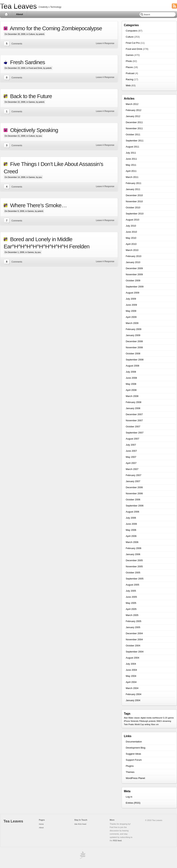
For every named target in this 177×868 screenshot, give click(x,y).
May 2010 (131, 238)
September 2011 (135, 141)
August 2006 (132, 512)
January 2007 (133, 481)
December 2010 (134, 195)
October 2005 (133, 573)
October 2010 (133, 208)
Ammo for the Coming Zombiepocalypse (55, 28)
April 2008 (131, 390)
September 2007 (135, 433)
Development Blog (136, 748)
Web (128, 85)
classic (137, 718)
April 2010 (131, 244)
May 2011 (131, 165)
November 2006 (134, 493)
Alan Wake (129, 718)
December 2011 (134, 122)
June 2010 (131, 232)
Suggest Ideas (133, 754)
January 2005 (133, 627)
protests (152, 721)
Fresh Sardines (26, 62)
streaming (167, 721)
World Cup (139, 724)
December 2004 (134, 633)
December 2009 (134, 268)
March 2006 (132, 542)
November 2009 (134, 274)
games (171, 718)
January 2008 (133, 408)
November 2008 (134, 347)
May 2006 (131, 530)
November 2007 (134, 420)
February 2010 (134, 256)
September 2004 (135, 652)
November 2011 (134, 128)
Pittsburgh (144, 721)
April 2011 (131, 171)
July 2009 (131, 299)
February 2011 (134, 183)
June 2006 (131, 524)
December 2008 (134, 341)
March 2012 (132, 104)
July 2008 (131, 372)
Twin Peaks (129, 724)
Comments (17, 44)
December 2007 (134, 414)
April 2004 (131, 682)
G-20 (165, 718)
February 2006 (134, 548)
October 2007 (133, 427)
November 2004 (134, 639)
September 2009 (135, 287)
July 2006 (131, 518)
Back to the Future (30, 96)
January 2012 (133, 116)
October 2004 (133, 646)
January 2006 (133, 554)
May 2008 (131, 384)
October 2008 (133, 354)
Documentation (134, 742)
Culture (32, 34)
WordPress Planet (135, 778)
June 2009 (131, 305)
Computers (132, 31)
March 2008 (132, 396)
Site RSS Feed (80, 824)
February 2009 (134, 329)
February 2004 (134, 694)
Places (129, 67)
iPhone (127, 721)
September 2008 (135, 360)
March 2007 (132, 469)
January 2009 (133, 335)
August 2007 (132, 439)
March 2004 (132, 688)
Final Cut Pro (133, 43)
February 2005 (134, 621)
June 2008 (131, 378)
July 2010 (131, 226)
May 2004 (131, 676)
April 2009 (131, 317)
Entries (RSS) (133, 803)
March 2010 (132, 250)
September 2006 (135, 506)
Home (6, 14)
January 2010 (133, 262)
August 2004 (132, 658)
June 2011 (131, 159)
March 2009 (132, 323)
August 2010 (132, 220)
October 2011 (133, 134)
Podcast (130, 73)
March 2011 (132, 177)
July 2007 (131, 445)
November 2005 (134, 566)
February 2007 (134, 475)
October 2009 (133, 281)
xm (157, 724)
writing (147, 724)
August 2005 (132, 585)
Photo (129, 61)
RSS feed (117, 841)
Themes (130, 772)
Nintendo (135, 721)
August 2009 (132, 293)
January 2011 (133, 189)
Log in (129, 797)
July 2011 (131, 153)
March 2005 (132, 615)
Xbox (153, 724)
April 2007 (131, 463)
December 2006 (134, 487)
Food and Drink (35, 68)
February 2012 (134, 110)
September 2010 (135, 214)
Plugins (130, 766)
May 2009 (131, 311)
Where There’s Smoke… (37, 205)
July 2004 (131, 664)
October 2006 (133, 500)
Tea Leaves (18, 6)
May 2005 (131, 603)
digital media (146, 718)
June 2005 (131, 597)
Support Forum (134, 760)
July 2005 (131, 591)
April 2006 (131, 536)
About (20, 14)
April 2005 (131, 609)
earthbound (157, 718)
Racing (129, 79)
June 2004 (131, 670)
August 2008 (132, 366)
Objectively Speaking (33, 130)
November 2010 (134, 201)
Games (32, 102)
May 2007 (131, 457)
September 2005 (135, 579)
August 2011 (132, 147)
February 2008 (134, 402)
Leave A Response (105, 43)
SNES (159, 721)
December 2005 (134, 560)
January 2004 (133, 700)
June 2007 (131, 451)
